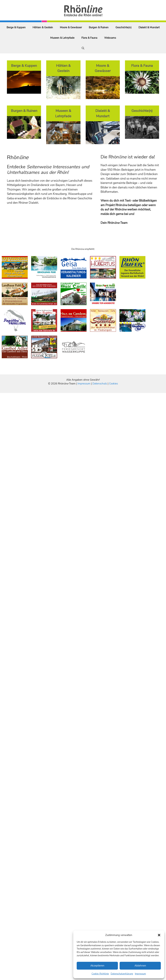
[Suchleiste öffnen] (83, 48)
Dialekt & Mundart (149, 27)
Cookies (113, 384)
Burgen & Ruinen (99, 27)
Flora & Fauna (89, 38)
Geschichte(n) (124, 27)
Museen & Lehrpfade (62, 38)
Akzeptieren (97, 966)
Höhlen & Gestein (43, 27)
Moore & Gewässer (71, 27)
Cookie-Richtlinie (100, 974)
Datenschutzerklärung (122, 974)
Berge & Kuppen (16, 27)
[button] (159, 935)
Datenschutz (100, 384)
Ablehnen (140, 966)
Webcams (110, 38)
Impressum (140, 974)
